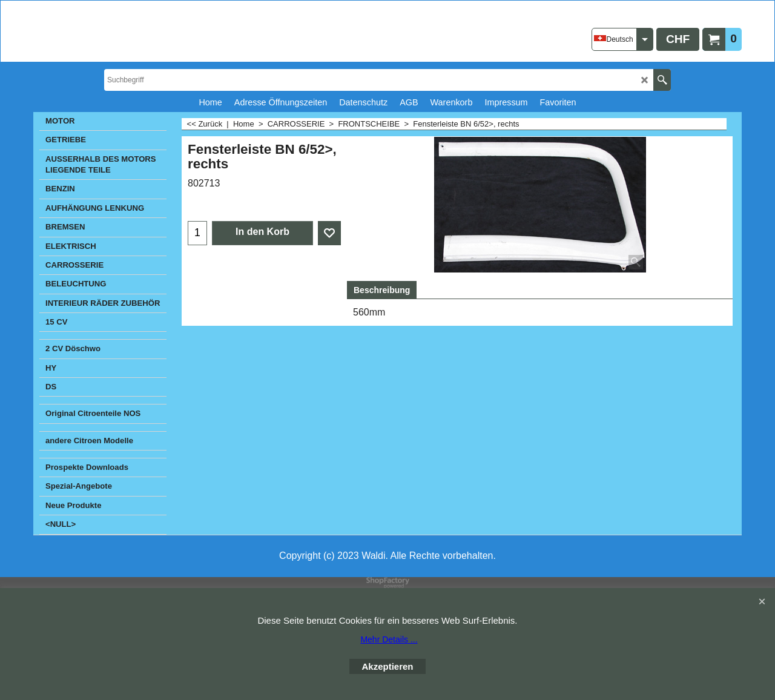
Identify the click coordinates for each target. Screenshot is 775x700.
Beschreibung (382, 290)
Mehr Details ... (389, 639)
